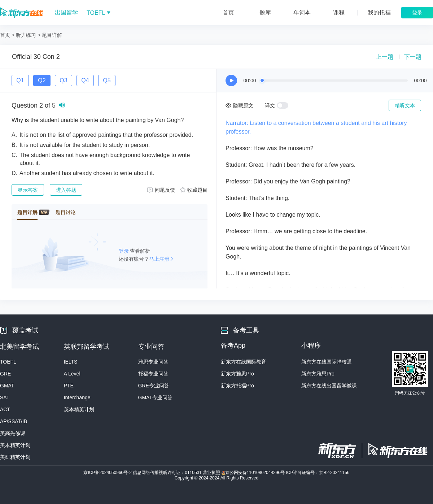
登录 (124, 251)
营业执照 (212, 473)
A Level (72, 374)
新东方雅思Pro (237, 374)
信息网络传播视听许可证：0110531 (168, 473)
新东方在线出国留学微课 (329, 386)
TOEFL (8, 362)
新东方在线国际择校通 (327, 362)
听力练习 (26, 35)
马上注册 (159, 259)
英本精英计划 (79, 409)
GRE (5, 374)
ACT (5, 409)
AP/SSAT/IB (14, 421)
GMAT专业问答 (155, 397)
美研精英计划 (15, 457)
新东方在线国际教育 (244, 362)
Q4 (85, 80)
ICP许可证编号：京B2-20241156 (318, 473)
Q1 (20, 80)
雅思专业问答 (153, 362)
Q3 (63, 80)
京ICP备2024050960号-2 (108, 473)
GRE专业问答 (154, 386)
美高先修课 (13, 433)
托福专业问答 (153, 374)
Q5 (107, 80)
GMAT (7, 386)
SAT (5, 397)
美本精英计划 (15, 445)
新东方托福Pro (237, 386)
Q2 (42, 80)
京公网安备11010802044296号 (254, 473)
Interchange (77, 397)
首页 (5, 35)
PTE (69, 386)
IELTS (71, 362)
